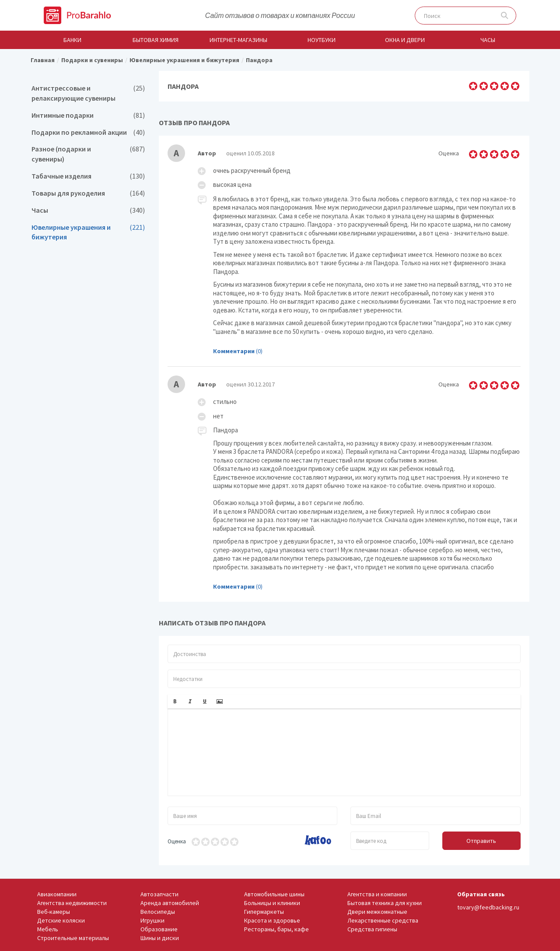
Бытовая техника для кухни (385, 903)
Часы (488, 40)
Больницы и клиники (272, 903)
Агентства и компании (377, 894)
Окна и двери (405, 40)
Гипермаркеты (264, 912)
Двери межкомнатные (377, 912)
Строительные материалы (73, 938)
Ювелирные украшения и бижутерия (88, 232)
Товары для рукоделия (88, 193)
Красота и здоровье (272, 920)
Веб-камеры (54, 912)
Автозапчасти (159, 894)
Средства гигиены (372, 929)
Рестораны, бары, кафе (276, 929)
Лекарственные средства (383, 920)
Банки (72, 40)
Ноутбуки (322, 40)
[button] (175, 702)
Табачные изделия (88, 176)
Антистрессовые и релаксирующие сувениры (88, 93)
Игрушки (152, 920)
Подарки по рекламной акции (88, 132)
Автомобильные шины (274, 894)
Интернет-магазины (238, 40)
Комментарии (234, 351)
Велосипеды (158, 912)
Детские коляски (61, 920)
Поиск (505, 16)
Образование (159, 929)
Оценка (177, 841)
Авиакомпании (57, 894)
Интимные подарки (88, 115)
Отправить (481, 841)
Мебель (48, 929)
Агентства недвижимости (72, 903)
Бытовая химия (156, 40)
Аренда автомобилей (170, 903)
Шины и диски (160, 938)
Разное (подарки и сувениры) (88, 154)
